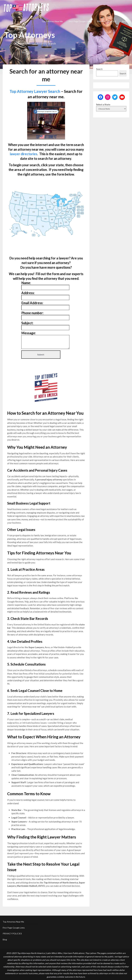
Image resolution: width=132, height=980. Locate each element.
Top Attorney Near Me (52, 21)
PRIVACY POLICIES (106, 21)
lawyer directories (24, 154)
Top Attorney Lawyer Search (35, 91)
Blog (124, 21)
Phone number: (32, 313)
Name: (26, 283)
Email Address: (32, 303)
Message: (29, 333)
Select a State (103, 104)
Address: (28, 293)
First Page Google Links (80, 21)
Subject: (27, 323)
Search (99, 69)
